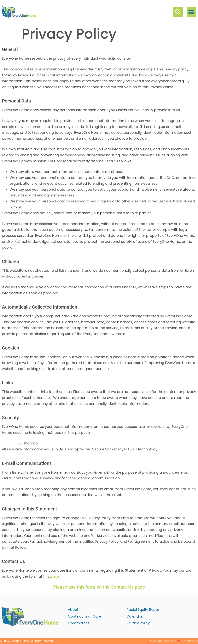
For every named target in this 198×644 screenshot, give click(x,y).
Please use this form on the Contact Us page (99, 587)
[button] (191, 12)
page (55, 576)
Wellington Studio (190, 641)
